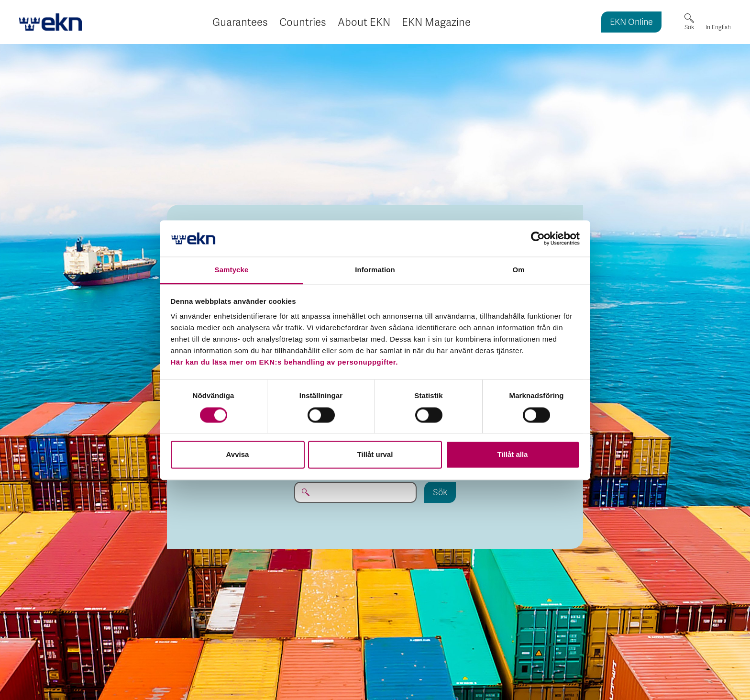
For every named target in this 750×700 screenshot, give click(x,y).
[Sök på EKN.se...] (355, 492)
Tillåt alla (513, 455)
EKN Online (631, 23)
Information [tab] (375, 270)
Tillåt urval (375, 455)
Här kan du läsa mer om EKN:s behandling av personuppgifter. (284, 362)
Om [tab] (518, 270)
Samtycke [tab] (232, 270)
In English (718, 27)
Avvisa (238, 455)
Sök (689, 27)
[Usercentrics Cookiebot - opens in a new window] (538, 238)
